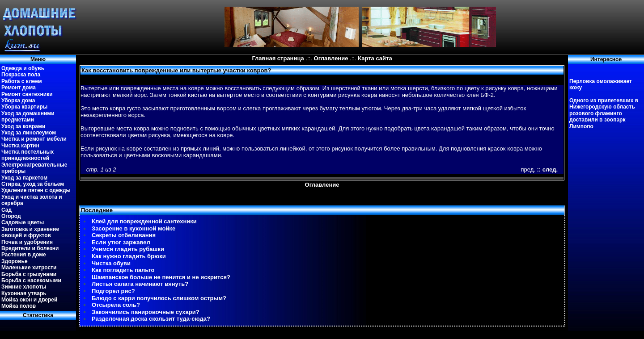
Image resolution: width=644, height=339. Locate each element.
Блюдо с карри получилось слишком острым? (159, 298)
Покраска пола (21, 75)
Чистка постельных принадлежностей (28, 155)
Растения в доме (24, 255)
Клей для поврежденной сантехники (144, 221)
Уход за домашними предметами (28, 117)
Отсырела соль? (116, 305)
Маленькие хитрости (29, 268)
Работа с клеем (22, 81)
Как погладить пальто (123, 270)
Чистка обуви (111, 263)
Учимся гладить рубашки (128, 249)
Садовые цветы (23, 222)
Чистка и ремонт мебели (34, 139)
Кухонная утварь (24, 293)
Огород (11, 216)
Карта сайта (375, 58)
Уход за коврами (23, 126)
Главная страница (278, 58)
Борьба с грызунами (29, 274)
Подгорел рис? (113, 291)
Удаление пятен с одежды (36, 190)
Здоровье (15, 261)
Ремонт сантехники (27, 94)
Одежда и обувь (23, 68)
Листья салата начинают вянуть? (140, 284)
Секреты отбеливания (124, 235)
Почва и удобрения (27, 242)
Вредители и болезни (30, 248)
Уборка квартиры (24, 107)
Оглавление (331, 58)
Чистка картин (20, 146)
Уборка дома (18, 100)
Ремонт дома (19, 88)
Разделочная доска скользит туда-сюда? (151, 319)
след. (550, 169)
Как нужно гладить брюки (129, 256)
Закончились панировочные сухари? (146, 312)
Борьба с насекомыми (31, 280)
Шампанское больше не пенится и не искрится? (161, 277)
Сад (6, 210)
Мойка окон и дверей (29, 300)
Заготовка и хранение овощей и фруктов (30, 232)
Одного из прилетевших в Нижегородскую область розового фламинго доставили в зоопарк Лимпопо (604, 113)
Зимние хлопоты (24, 287)
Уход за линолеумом (29, 133)
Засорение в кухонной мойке (133, 228)
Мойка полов (19, 306)
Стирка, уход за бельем (33, 184)
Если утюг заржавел (121, 242)
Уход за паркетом (24, 178)
